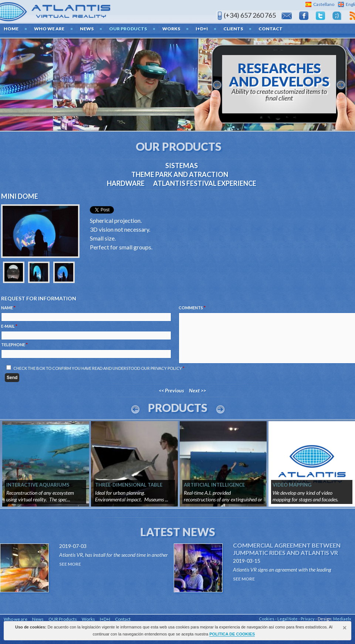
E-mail (9, 326)
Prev (135, 409)
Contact (271, 29)
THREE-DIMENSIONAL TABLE (129, 485)
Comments (192, 308)
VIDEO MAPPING (292, 485)
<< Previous (171, 390)
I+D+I (202, 29)
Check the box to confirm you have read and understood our (99, 368)
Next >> (197, 390)
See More (70, 564)
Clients (233, 29)
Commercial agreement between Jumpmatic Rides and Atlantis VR (287, 549)
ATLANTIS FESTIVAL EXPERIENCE (205, 183)
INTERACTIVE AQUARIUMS (38, 485)
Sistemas (182, 166)
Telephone (14, 345)
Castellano (324, 4)
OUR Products (128, 29)
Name (8, 308)
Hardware (126, 183)
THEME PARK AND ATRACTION (180, 174)
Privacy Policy (166, 368)
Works (171, 29)
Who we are (49, 29)
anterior (217, 85)
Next (220, 409)
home (11, 29)
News (87, 29)
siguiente (341, 85)
